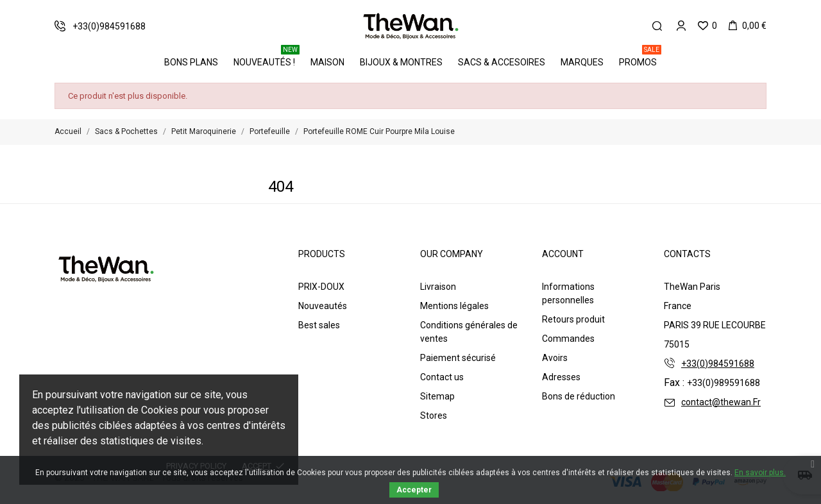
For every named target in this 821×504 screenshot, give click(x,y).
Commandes (568, 339)
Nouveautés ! (267, 58)
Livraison (438, 287)
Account (563, 254)
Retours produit (573, 319)
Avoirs (555, 358)
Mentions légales (454, 306)
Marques (582, 62)
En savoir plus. (760, 473)
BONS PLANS (191, 62)
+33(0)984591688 (718, 364)
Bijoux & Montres (401, 62)
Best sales (319, 325)
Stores (434, 416)
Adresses (561, 377)
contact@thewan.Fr (721, 402)
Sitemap (437, 396)
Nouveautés (323, 306)
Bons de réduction (579, 396)
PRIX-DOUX (321, 287)
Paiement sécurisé (458, 358)
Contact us (442, 377)
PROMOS (640, 58)
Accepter (414, 490)
